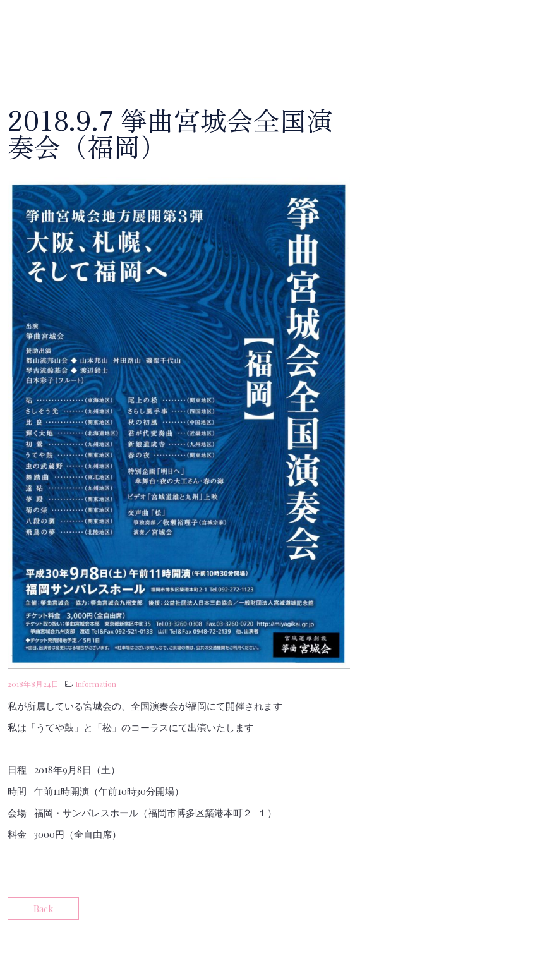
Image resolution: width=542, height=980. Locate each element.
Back (43, 909)
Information (96, 684)
